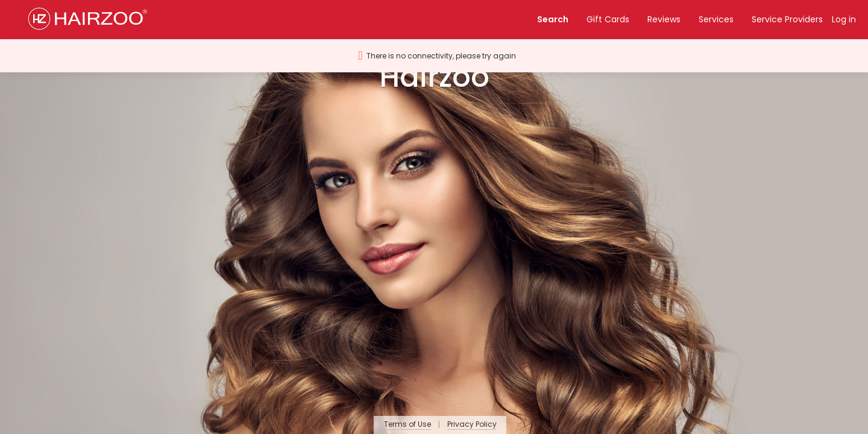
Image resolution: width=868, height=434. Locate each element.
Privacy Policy (472, 425)
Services (716, 19)
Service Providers (787, 19)
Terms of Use (407, 425)
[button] (93, 20)
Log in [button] (844, 19)
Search (553, 19)
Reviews (664, 19)
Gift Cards (608, 19)
